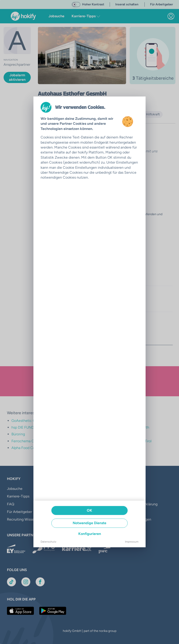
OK (89, 510)
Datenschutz (48, 542)
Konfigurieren (90, 534)
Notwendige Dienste (89, 523)
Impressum (132, 542)
